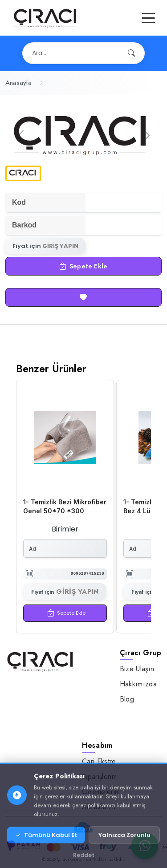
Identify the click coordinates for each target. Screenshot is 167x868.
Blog (127, 699)
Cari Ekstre (99, 761)
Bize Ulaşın (137, 669)
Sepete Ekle (83, 266)
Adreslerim (99, 807)
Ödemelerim (101, 792)
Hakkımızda (138, 684)
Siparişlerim (99, 777)
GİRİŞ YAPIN (60, 246)
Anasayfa (18, 83)
